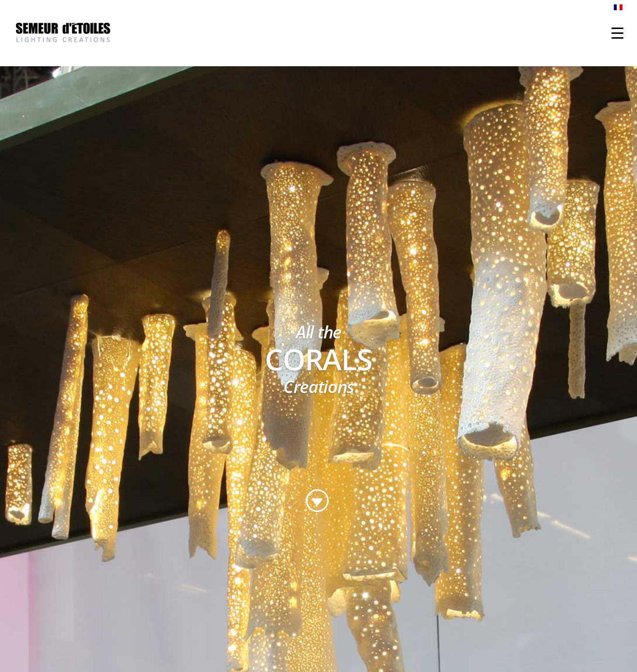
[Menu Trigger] (617, 33)
